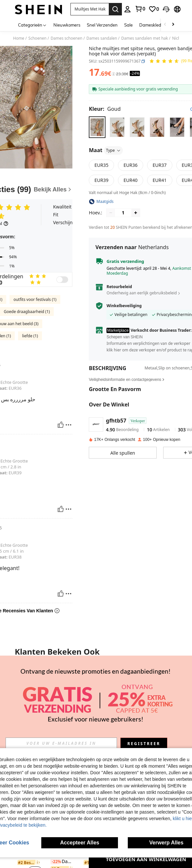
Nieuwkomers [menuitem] (67, 25)
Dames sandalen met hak (145, 38)
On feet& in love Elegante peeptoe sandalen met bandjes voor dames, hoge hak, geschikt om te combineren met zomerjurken (30, 708)
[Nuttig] (61, 425)
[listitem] (30, 697)
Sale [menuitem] (128, 25)
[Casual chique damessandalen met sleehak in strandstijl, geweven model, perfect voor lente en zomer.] (96, 681)
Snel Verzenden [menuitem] (102, 25)
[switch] (62, 280)
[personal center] (127, 9)
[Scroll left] (165, 25)
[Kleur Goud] (105, 109)
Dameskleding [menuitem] (153, 25)
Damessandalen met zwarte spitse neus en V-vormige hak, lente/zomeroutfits (162, 708)
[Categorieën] (32, 25)
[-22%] (55, 862)
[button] (90, 9)
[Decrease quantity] (111, 213)
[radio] (97, 127)
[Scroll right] (173, 25)
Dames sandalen (102, 38)
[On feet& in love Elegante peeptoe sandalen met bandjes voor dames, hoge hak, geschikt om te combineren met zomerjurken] (30, 681)
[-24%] (55, 708)
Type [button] (113, 150)
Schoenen (38, 38)
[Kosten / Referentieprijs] (114, 74)
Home (19, 38)
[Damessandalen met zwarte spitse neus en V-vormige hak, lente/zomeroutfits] (162, 681)
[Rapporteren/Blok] (68, 425)
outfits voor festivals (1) (35, 299)
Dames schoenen (66, 38)
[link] (140, 9)
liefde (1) (30, 336)
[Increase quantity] (136, 213)
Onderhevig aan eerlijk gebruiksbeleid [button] (142, 293)
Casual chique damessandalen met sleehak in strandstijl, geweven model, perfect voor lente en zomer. (96, 702)
